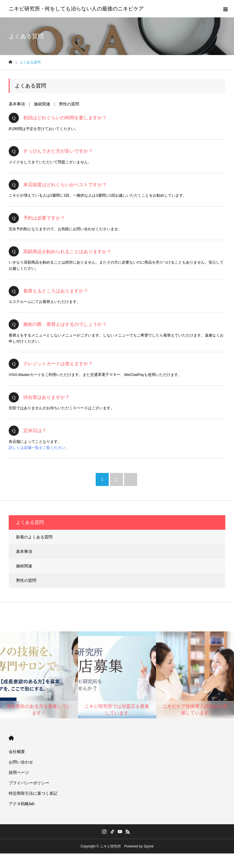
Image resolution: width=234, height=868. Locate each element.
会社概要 (17, 752)
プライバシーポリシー (29, 783)
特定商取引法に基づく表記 (33, 793)
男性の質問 (69, 104)
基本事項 (17, 104)
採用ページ (19, 772)
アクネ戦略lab (22, 804)
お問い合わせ (21, 762)
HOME (11, 738)
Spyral (148, 846)
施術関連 (42, 104)
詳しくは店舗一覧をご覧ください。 (39, 448)
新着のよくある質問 (34, 537)
